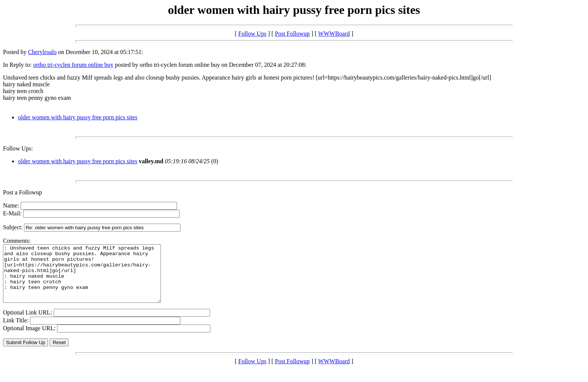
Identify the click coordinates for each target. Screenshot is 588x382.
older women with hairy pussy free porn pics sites (78, 117)
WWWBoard (334, 34)
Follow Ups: (18, 148)
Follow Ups (252, 34)
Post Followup (292, 34)
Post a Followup (22, 192)
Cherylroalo (42, 52)
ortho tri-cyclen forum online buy (73, 65)
